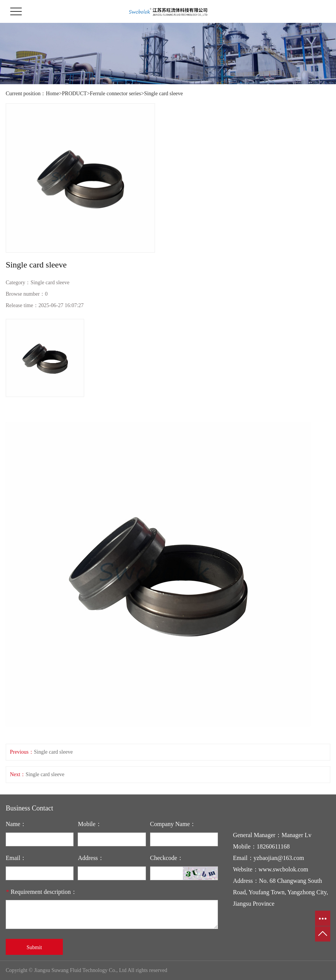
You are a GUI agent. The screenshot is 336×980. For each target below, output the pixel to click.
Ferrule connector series (116, 94)
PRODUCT (74, 94)
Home (52, 94)
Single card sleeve (163, 94)
